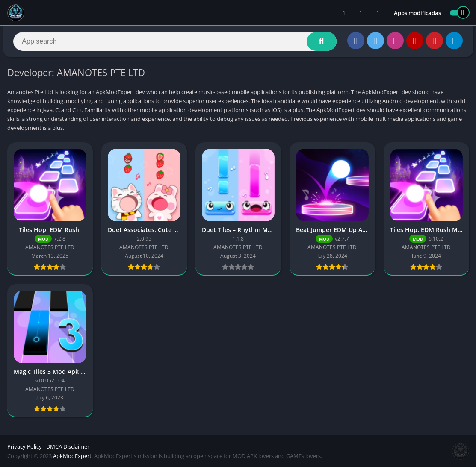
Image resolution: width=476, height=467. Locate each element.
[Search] (175, 41)
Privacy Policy (25, 446)
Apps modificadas (417, 13)
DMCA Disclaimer (68, 446)
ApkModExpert (72, 456)
